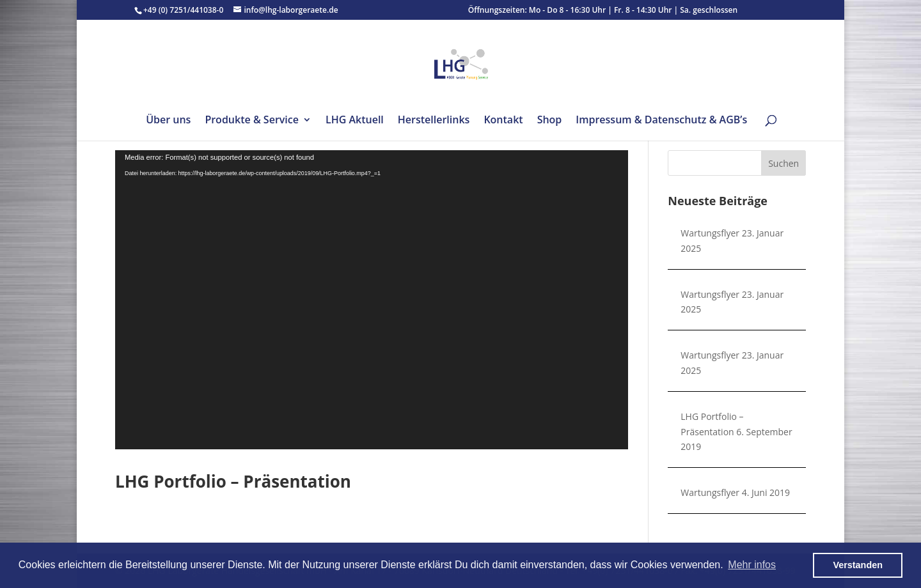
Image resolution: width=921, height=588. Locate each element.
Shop (550, 121)
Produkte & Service (252, 121)
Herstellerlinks (434, 121)
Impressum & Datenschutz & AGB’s (661, 121)
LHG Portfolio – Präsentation (233, 481)
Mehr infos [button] (752, 565)
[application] (372, 300)
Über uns (168, 121)
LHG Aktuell (355, 121)
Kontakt (503, 121)
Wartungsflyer (710, 233)
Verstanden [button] (858, 565)
